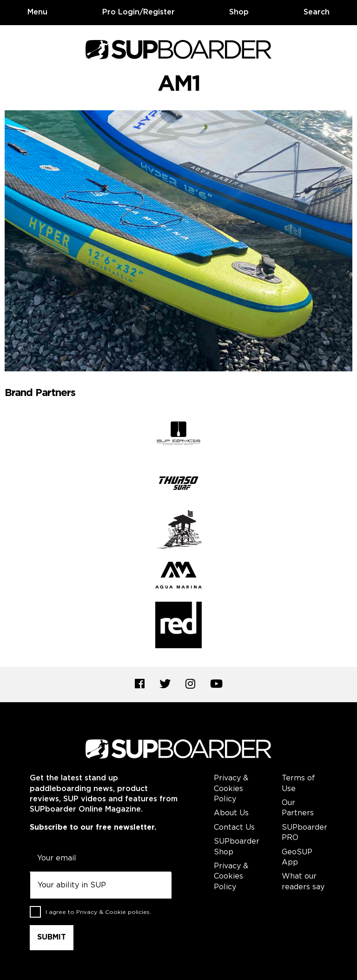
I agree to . (98, 912)
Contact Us (234, 828)
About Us (231, 813)
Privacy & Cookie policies (113, 912)
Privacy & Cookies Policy (231, 789)
